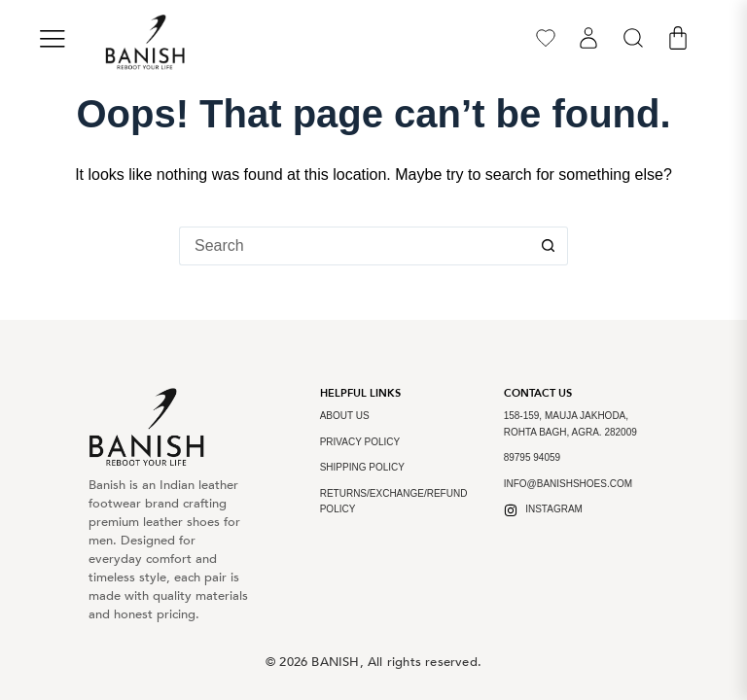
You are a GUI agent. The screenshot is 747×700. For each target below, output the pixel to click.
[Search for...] (354, 246)
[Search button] (549, 246)
